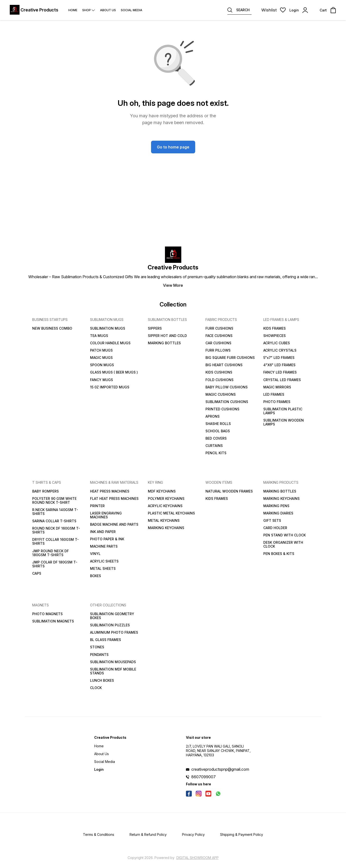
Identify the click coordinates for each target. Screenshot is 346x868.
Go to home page (173, 147)
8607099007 (204, 777)
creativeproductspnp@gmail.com (220, 769)
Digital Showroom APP (198, 858)
